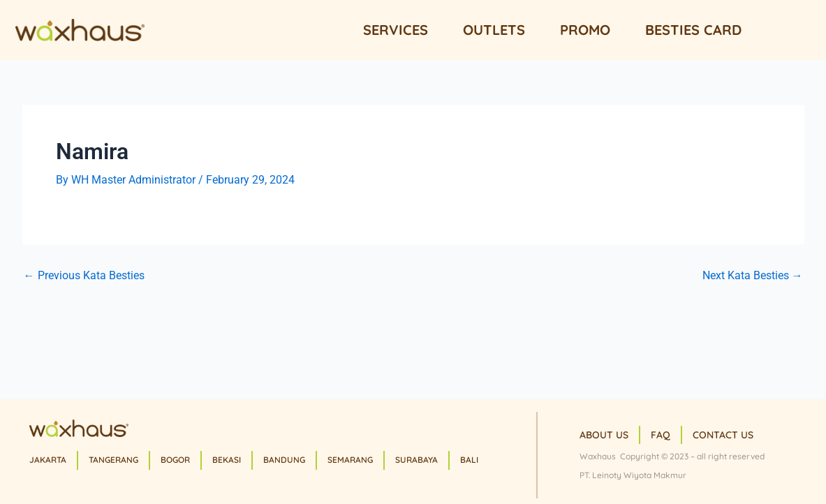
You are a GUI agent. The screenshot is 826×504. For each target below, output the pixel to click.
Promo (585, 30)
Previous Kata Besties (84, 276)
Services (396, 30)
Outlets (494, 30)
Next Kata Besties (753, 276)
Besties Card (693, 30)
